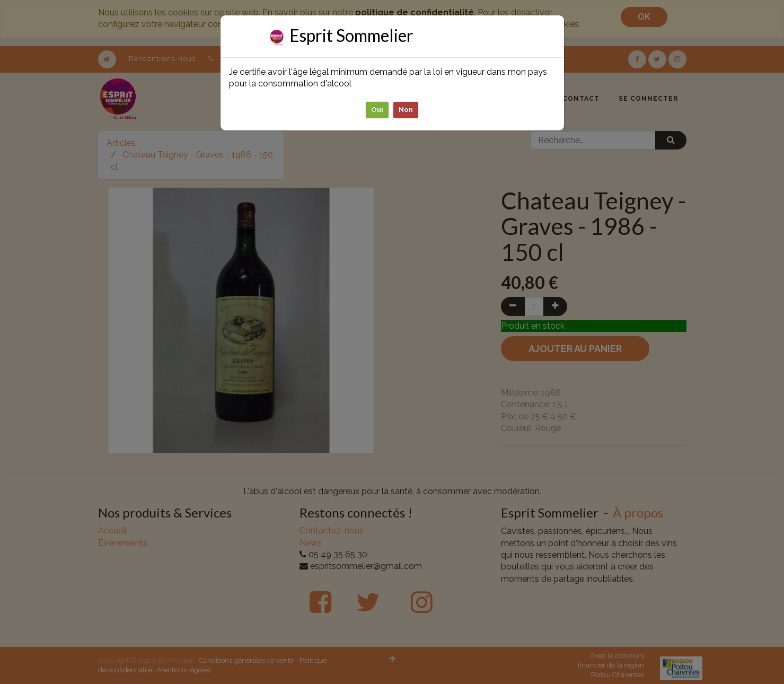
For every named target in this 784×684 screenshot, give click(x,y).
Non (406, 109)
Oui (377, 109)
